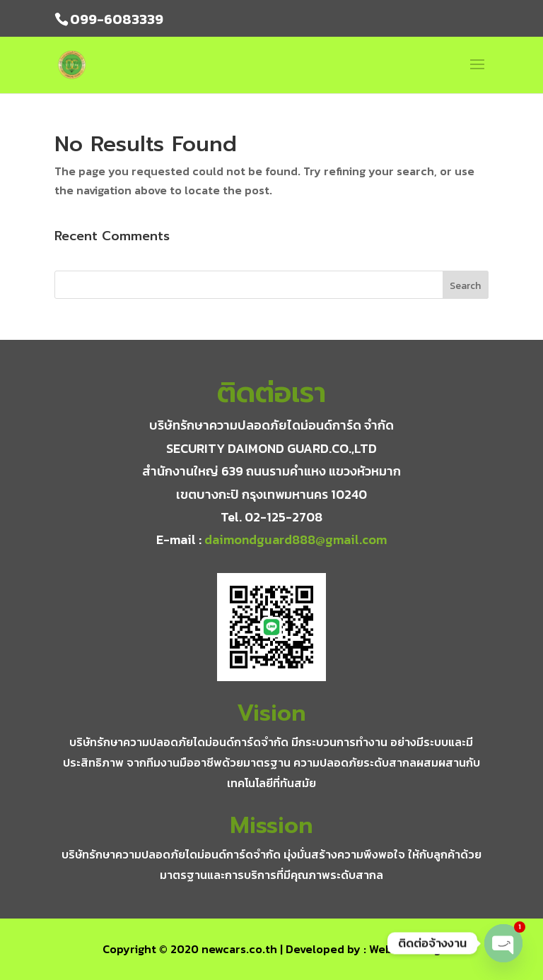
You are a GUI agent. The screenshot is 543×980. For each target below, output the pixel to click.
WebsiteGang (405, 949)
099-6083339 (117, 19)
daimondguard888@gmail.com (296, 539)
